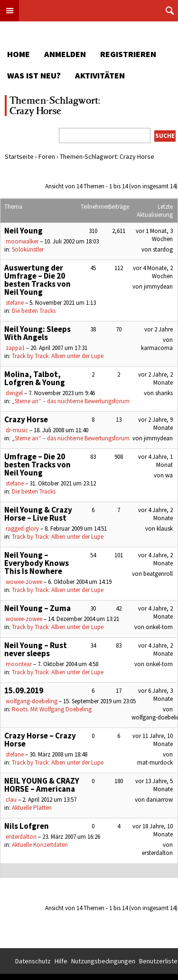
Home (19, 54)
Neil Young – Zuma (37, 608)
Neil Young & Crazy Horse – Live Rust (38, 514)
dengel (14, 393)
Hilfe (61, 961)
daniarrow (159, 800)
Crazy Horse (26, 419)
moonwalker (22, 241)
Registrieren (128, 54)
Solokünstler (28, 249)
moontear (19, 664)
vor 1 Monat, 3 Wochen (154, 235)
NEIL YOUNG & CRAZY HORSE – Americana (42, 785)
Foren (47, 156)
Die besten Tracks (34, 311)
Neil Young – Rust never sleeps (36, 649)
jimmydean (158, 286)
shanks (164, 393)
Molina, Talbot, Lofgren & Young (35, 378)
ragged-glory (22, 529)
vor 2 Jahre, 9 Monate (155, 424)
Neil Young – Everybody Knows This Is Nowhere (37, 563)
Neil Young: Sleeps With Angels (37, 333)
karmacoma (157, 348)
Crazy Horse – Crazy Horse (40, 740)
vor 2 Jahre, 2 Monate (155, 378)
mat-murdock (155, 762)
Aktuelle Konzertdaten (40, 845)
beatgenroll (158, 574)
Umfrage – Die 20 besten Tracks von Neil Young (37, 465)
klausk (165, 529)
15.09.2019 (24, 690)
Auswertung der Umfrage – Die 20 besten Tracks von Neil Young (37, 280)
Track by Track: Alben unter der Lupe (58, 356)
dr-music (17, 430)
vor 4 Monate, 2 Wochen (153, 272)
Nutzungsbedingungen (103, 961)
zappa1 (15, 348)
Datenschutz (33, 961)
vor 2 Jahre (159, 329)
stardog (163, 249)
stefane (15, 303)
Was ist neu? (34, 75)
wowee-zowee (24, 582)
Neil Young (23, 231)
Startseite (19, 156)
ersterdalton (21, 837)
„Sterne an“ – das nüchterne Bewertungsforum (71, 401)
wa (169, 475)
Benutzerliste (158, 961)
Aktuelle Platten (32, 808)
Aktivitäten (100, 75)
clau (11, 800)
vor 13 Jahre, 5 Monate (154, 785)
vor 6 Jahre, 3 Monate (155, 695)
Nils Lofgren (27, 826)
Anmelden (65, 54)
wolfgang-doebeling (32, 701)
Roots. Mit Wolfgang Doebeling (52, 709)
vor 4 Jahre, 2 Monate (155, 514)
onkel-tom (159, 627)
